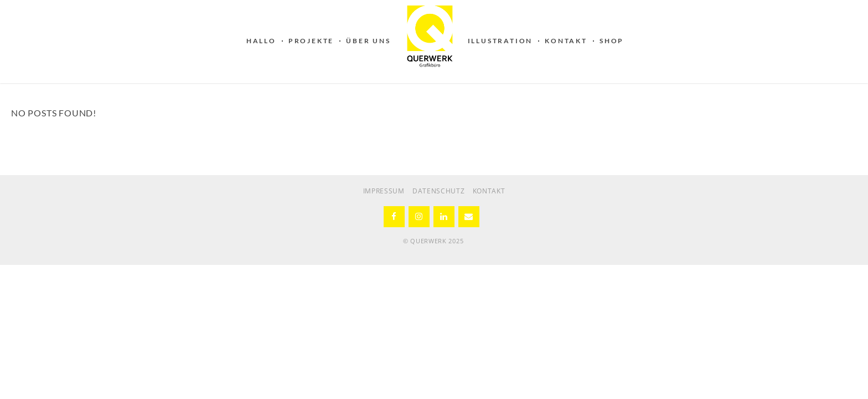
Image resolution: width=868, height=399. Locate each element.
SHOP (612, 41)
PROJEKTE (311, 41)
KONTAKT (566, 41)
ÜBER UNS (368, 41)
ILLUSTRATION (500, 41)
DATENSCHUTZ (439, 191)
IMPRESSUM (384, 191)
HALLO (261, 41)
